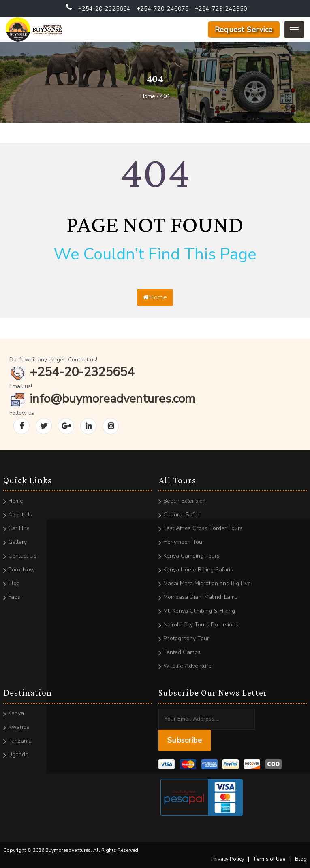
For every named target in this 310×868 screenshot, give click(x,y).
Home (155, 297)
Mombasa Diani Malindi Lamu (201, 597)
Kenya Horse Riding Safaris (198, 570)
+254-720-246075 (163, 9)
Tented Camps (182, 652)
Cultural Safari (182, 515)
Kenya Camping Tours (191, 556)
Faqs (14, 597)
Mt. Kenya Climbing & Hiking (199, 611)
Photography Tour (186, 638)
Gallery (17, 542)
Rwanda (19, 727)
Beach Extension (185, 501)
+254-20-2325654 (104, 9)
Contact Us (22, 556)
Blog (14, 583)
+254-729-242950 (221, 9)
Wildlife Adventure (187, 666)
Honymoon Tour (184, 542)
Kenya (16, 713)
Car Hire (19, 528)
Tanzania (20, 741)
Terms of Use (269, 859)
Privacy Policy (228, 859)
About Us (20, 515)
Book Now (21, 570)
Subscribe (185, 740)
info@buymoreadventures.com (102, 399)
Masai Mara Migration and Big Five (207, 583)
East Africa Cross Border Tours (203, 528)
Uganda (18, 754)
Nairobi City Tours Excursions (201, 625)
